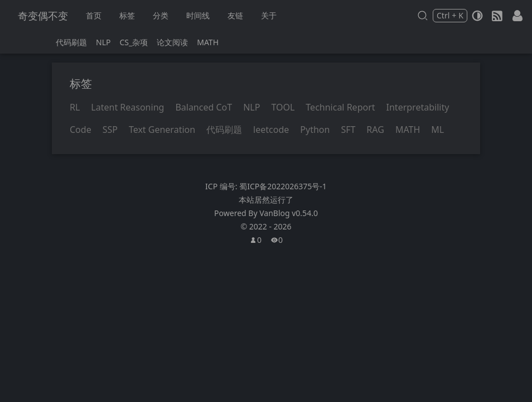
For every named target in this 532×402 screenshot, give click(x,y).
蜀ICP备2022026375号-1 (283, 186)
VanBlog (289, 213)
